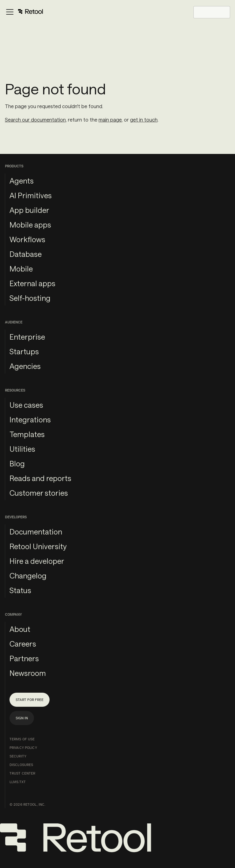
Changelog (28, 576)
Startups (24, 351)
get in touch (144, 120)
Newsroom (28, 673)
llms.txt (18, 782)
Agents (22, 181)
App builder (29, 210)
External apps (32, 283)
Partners (24, 658)
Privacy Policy (23, 748)
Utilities (22, 449)
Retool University (38, 546)
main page (110, 120)
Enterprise (27, 337)
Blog (17, 463)
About (20, 629)
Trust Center (22, 773)
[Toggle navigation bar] (24, 12)
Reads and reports (40, 478)
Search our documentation (35, 120)
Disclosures (21, 765)
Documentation (36, 532)
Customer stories (39, 493)
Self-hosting (30, 298)
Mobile (21, 269)
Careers (23, 644)
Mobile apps (30, 225)
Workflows (27, 239)
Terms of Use (22, 739)
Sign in (22, 718)
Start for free (30, 700)
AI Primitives (31, 195)
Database (26, 254)
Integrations (30, 419)
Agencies (25, 366)
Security (18, 756)
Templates (27, 434)
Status (20, 590)
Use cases (26, 405)
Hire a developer (37, 561)
